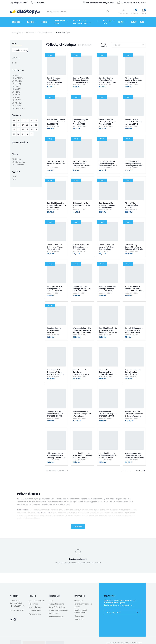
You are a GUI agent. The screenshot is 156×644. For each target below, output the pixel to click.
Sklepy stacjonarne (56, 604)
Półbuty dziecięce (24, 510)
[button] (143, 11)
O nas (51, 600)
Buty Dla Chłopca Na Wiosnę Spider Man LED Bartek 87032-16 (56, 205)
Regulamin (78, 600)
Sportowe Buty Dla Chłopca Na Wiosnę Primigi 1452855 (55, 247)
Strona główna (17, 33)
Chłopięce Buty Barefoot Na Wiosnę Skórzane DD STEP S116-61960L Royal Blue (134, 248)
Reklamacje (33, 604)
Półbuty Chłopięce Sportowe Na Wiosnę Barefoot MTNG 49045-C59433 (134, 290)
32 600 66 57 (40, 3)
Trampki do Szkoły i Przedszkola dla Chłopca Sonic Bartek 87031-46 (81, 165)
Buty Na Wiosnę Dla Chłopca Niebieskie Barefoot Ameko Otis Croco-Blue (81, 81)
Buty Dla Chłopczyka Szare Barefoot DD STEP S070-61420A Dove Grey (82, 456)
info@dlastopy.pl (21, 3)
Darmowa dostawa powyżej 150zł (100, 3)
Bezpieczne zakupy (56, 617)
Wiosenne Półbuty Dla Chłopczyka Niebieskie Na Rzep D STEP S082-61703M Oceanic (82, 331)
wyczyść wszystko (20, 50)
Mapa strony (79, 616)
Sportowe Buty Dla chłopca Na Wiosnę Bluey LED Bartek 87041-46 (107, 248)
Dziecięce (30, 33)
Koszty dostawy (35, 607)
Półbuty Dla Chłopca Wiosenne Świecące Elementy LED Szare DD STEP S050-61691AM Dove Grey (56, 458)
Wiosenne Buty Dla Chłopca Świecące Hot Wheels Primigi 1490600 (82, 415)
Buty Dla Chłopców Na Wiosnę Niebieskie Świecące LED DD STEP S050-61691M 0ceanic (108, 331)
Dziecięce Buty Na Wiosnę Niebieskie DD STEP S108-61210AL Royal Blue (82, 290)
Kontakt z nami (35, 614)
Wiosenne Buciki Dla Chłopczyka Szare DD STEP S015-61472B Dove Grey (134, 456)
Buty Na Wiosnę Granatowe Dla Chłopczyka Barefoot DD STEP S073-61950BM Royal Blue (107, 374)
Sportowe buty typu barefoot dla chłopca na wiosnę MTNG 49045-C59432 (133, 123)
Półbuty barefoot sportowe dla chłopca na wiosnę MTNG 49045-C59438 (134, 81)
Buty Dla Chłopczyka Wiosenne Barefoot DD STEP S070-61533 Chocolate (108, 456)
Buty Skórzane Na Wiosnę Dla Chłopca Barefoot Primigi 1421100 (107, 206)
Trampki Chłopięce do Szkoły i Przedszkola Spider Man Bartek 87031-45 (134, 331)
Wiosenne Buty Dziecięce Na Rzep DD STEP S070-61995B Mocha (108, 415)
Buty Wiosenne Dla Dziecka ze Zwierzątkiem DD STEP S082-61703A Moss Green (82, 374)
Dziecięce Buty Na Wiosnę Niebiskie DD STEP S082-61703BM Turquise (55, 415)
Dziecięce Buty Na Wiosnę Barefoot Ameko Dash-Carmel (107, 80)
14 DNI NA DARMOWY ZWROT (134, 3)
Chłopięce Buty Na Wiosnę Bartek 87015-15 (82, 205)
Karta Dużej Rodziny (57, 607)
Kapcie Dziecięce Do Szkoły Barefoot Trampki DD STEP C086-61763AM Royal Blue (134, 374)
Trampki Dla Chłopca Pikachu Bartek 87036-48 (56, 163)
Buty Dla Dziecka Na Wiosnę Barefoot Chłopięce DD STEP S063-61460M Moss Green (55, 291)
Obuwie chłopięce (45, 33)
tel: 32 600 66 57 (17, 610)
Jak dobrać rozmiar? (37, 600)
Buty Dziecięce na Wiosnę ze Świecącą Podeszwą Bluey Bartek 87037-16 (134, 165)
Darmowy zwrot (35, 610)
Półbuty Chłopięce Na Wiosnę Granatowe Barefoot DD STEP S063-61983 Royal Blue (108, 290)
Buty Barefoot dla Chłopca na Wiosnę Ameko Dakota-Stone (55, 372)
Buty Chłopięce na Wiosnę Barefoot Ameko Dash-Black (54, 80)
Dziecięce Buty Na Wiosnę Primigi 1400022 (54, 330)
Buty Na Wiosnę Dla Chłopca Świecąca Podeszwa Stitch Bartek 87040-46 (108, 165)
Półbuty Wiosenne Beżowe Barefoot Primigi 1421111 (132, 205)
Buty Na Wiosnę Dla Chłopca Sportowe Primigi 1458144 (81, 247)
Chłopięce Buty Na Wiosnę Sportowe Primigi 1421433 (80, 122)
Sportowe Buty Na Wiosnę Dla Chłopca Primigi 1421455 (107, 122)
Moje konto (79, 619)
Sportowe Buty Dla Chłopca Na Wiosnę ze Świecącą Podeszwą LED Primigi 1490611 (134, 415)
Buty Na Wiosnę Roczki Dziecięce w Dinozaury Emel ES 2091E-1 (56, 122)
